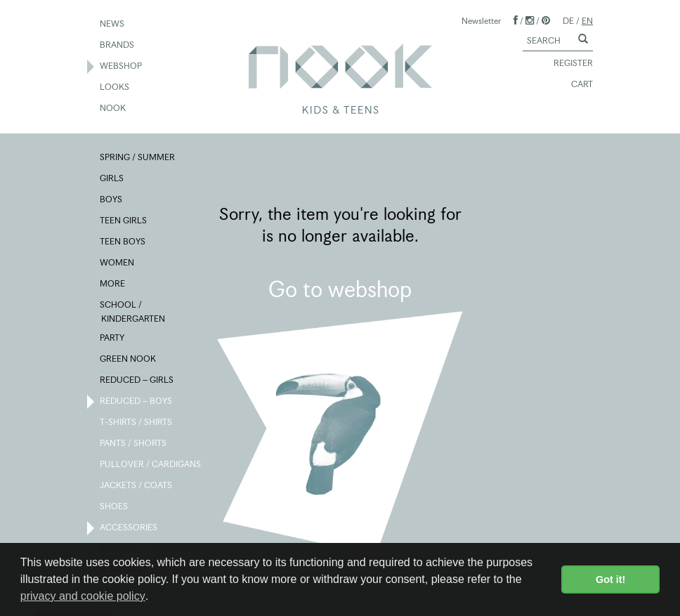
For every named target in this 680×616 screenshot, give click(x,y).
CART (576, 85)
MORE (113, 284)
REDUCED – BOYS (137, 402)
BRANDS (118, 46)
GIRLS (112, 179)
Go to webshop (340, 289)
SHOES (115, 507)
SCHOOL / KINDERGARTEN (133, 311)
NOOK (113, 109)
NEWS (113, 25)
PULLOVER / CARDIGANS (151, 465)
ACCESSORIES (129, 528)
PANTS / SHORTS (134, 444)
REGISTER (567, 64)
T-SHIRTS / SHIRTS (137, 423)
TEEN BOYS (123, 242)
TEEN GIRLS (124, 221)
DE (568, 21)
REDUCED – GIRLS (137, 381)
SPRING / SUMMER (138, 158)
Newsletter (481, 21)
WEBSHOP (122, 67)
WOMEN (118, 263)
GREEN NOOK (129, 360)
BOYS (112, 200)
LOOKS (115, 88)
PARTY (113, 339)
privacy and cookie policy (83, 596)
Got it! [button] (610, 579)
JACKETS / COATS (137, 486)
